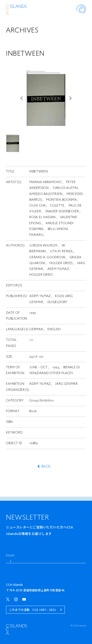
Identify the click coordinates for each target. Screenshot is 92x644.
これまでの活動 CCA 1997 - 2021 (35, 610)
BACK (46, 467)
